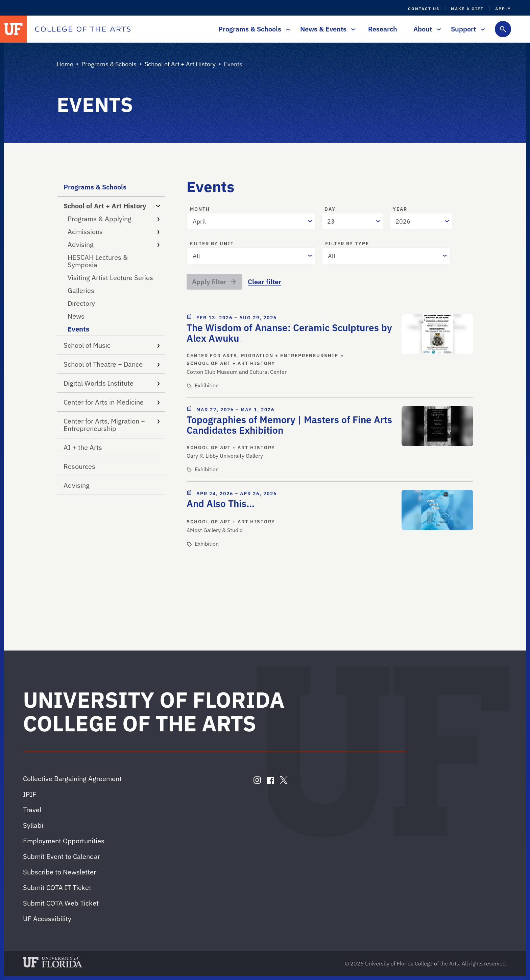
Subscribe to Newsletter (59, 872)
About (425, 29)
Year (400, 209)
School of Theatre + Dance (112, 364)
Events (78, 329)
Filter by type (347, 244)
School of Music (112, 345)
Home (65, 64)
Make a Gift (467, 9)
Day (330, 209)
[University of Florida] (14, 29)
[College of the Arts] (83, 29)
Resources (79, 466)
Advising (114, 244)
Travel (32, 810)
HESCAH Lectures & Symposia (98, 261)
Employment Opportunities (64, 841)
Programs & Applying (114, 219)
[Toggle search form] (503, 29)
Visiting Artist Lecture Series (110, 278)
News (76, 316)
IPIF (30, 794)
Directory (81, 303)
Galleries (81, 290)
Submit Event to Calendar (62, 856)
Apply (503, 9)
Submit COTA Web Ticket (61, 903)
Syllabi (33, 825)
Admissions (114, 232)
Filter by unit (212, 244)
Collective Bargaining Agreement (72, 779)
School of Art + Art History (180, 64)
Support (466, 29)
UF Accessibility (47, 919)
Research (383, 29)
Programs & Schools (252, 29)
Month (200, 209)
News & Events (326, 29)
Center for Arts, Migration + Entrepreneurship (112, 425)
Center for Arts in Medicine (112, 402)
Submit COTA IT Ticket (57, 887)
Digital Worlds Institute (112, 383)
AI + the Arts (83, 447)
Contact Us (424, 9)
